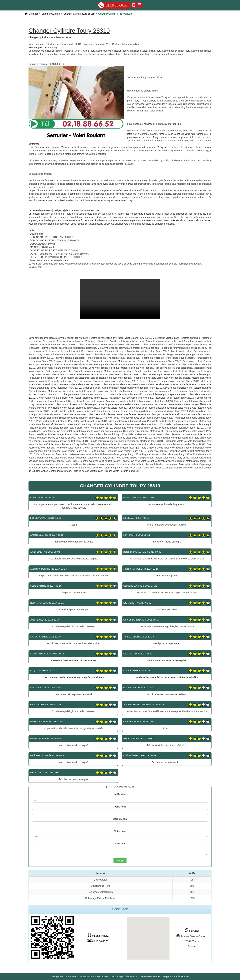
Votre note (120, 831)
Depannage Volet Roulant (124, 975)
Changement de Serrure (63, 975)
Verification (120, 794)
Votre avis (120, 844)
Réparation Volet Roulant (176, 975)
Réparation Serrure (150, 975)
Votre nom (120, 807)
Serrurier (190, 930)
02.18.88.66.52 (113, 5)
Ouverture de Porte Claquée (93, 975)
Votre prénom (120, 819)
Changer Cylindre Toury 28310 (120, 299)
